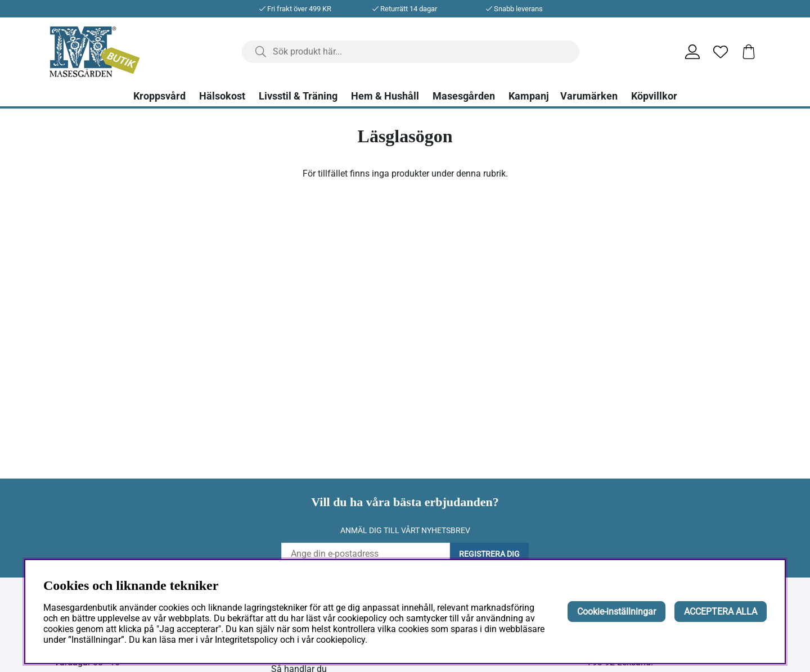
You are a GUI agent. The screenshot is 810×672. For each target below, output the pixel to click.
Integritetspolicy (246, 640)
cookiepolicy (341, 640)
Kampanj (529, 96)
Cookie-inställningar (616, 612)
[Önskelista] (721, 52)
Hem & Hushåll (385, 96)
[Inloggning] (692, 52)
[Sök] (411, 52)
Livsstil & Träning (298, 96)
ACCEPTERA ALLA (721, 612)
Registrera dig (489, 554)
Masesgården (464, 96)
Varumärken (589, 96)
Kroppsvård (159, 96)
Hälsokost (222, 96)
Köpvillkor (654, 96)
